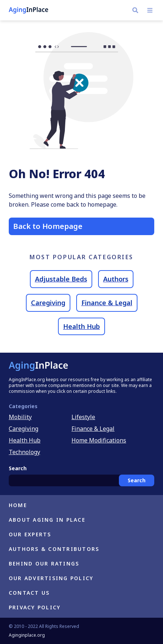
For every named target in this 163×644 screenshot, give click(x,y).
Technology (24, 452)
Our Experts (30, 534)
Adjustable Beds (61, 279)
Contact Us (29, 593)
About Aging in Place (47, 520)
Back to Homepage (48, 226)
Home (18, 505)
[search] (135, 10)
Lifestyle (83, 417)
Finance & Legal (107, 303)
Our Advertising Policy (51, 578)
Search (137, 480)
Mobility (20, 417)
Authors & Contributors (54, 549)
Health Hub (81, 326)
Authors (116, 279)
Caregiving (48, 303)
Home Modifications (99, 440)
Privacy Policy (35, 607)
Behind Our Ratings (44, 563)
